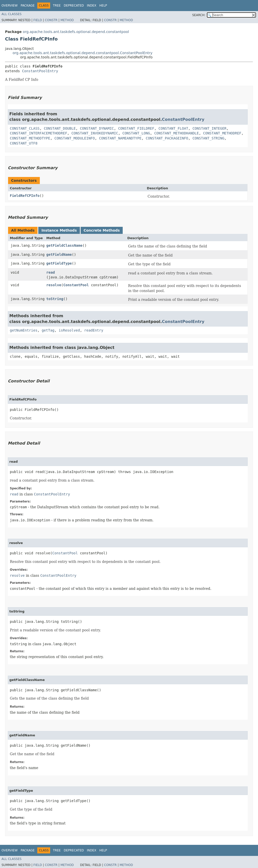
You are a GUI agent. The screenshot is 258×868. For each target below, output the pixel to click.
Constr (51, 20)
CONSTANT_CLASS (25, 128)
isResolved (69, 330)
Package (28, 6)
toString (55, 299)
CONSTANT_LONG (136, 133)
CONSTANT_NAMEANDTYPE (120, 138)
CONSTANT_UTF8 (24, 143)
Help (103, 6)
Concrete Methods (102, 230)
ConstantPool (76, 285)
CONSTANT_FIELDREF (136, 128)
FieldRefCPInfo (25, 196)
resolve (54, 285)
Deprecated (74, 6)
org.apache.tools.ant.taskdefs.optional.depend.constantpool (76, 32)
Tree (57, 6)
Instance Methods (59, 230)
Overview (10, 6)
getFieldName (59, 255)
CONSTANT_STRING (208, 138)
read (51, 272)
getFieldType (59, 263)
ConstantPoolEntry (40, 71)
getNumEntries (24, 330)
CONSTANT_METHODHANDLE (176, 133)
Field (38, 20)
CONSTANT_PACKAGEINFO (167, 138)
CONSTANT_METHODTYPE (30, 138)
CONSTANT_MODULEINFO (75, 138)
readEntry (94, 330)
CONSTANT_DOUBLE (60, 128)
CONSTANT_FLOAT (173, 128)
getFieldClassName (64, 245)
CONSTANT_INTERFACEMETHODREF (39, 133)
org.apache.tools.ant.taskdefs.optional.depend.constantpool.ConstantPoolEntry (83, 53)
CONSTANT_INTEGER (209, 128)
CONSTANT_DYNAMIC (97, 128)
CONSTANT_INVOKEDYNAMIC (95, 133)
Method (67, 20)
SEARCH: (199, 15)
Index (92, 6)
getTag (48, 330)
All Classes (11, 14)
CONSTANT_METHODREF (222, 133)
